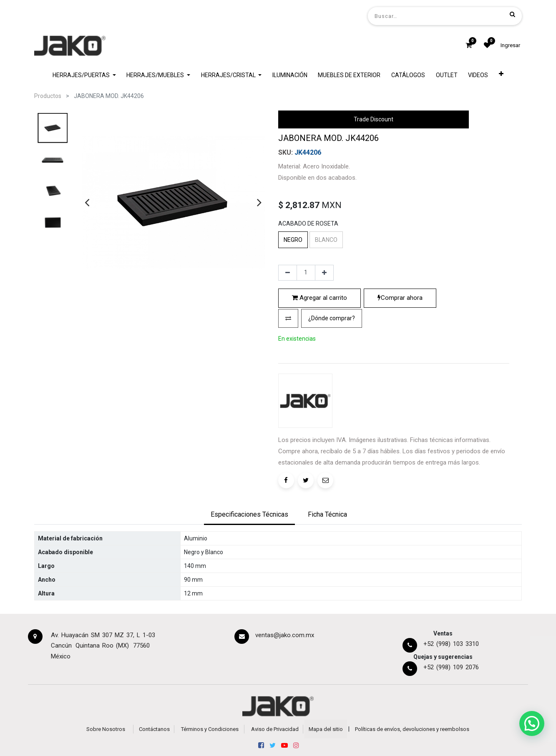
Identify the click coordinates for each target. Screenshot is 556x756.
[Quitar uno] (288, 344)
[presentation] (87, 202)
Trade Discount (374, 119)
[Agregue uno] (324, 344)
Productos (48, 96)
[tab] (249, 571)
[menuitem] (290, 75)
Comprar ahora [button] (400, 369)
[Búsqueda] (512, 14)
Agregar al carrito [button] (320, 369)
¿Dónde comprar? (332, 389)
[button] (501, 75)
